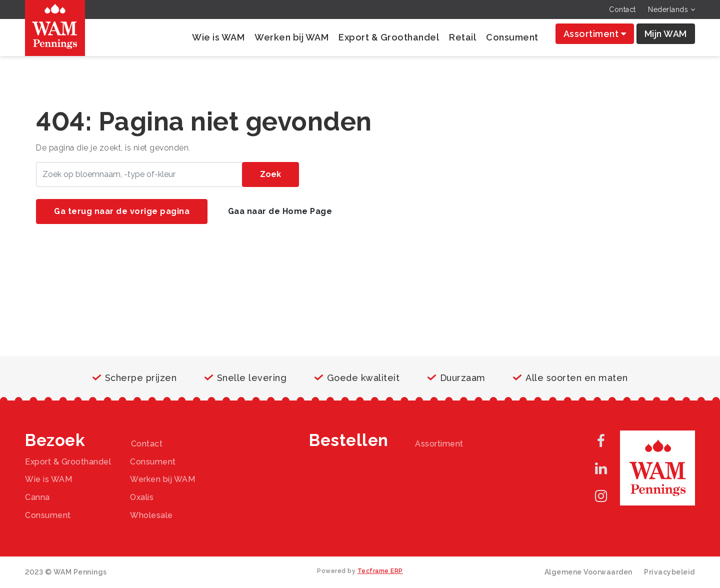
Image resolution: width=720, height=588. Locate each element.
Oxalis (142, 497)
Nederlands (671, 9)
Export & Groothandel (389, 37)
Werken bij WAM (291, 37)
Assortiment (595, 34)
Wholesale (151, 515)
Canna (37, 497)
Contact (622, 9)
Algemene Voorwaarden (588, 572)
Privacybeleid (669, 572)
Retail (462, 37)
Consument (512, 37)
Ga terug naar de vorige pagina (122, 211)
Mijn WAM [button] (666, 34)
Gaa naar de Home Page (280, 211)
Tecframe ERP (380, 571)
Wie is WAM (218, 37)
